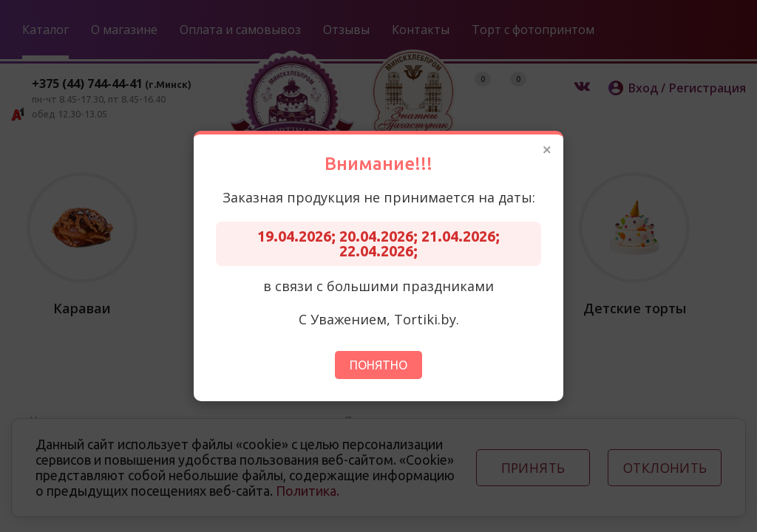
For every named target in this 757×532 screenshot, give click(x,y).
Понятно (378, 365)
